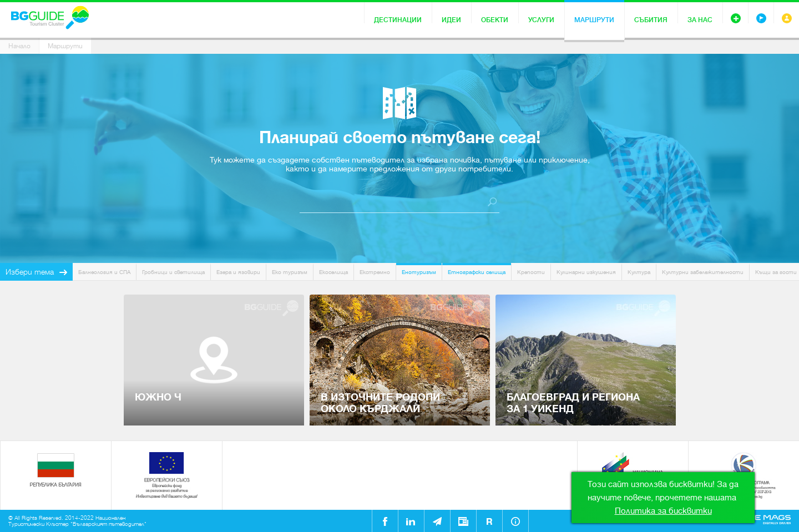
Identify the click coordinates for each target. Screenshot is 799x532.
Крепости (531, 272)
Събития (651, 20)
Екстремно (375, 272)
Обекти (495, 20)
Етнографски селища (477, 272)
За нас (700, 20)
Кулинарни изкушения (586, 272)
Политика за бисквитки (663, 511)
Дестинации (398, 20)
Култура (639, 272)
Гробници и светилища (173, 272)
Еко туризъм (290, 272)
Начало (19, 46)
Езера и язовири (238, 272)
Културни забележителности (703, 272)
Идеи (451, 20)
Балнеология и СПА (104, 272)
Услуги (541, 20)
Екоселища (333, 272)
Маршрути (594, 20)
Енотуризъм (419, 272)
